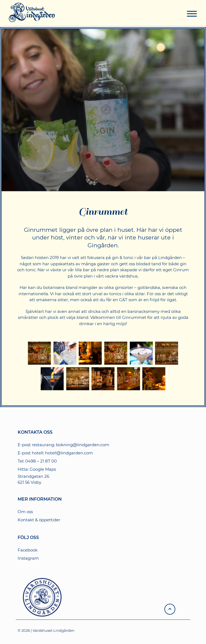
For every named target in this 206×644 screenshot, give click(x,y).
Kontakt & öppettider (39, 520)
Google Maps (43, 469)
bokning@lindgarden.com (83, 445)
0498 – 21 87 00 (41, 461)
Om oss (25, 512)
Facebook (28, 550)
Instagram (28, 558)
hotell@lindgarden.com (69, 453)
